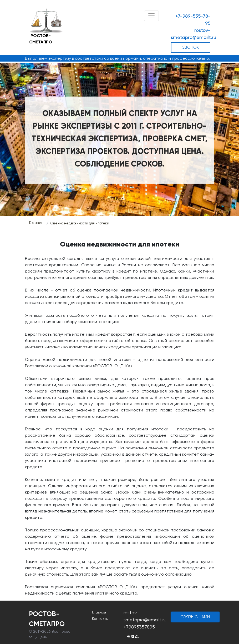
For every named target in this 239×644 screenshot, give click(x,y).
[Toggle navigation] (151, 16)
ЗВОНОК (191, 47)
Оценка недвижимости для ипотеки (80, 223)
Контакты (100, 618)
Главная (36, 223)
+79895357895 (139, 627)
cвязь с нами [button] (195, 617)
